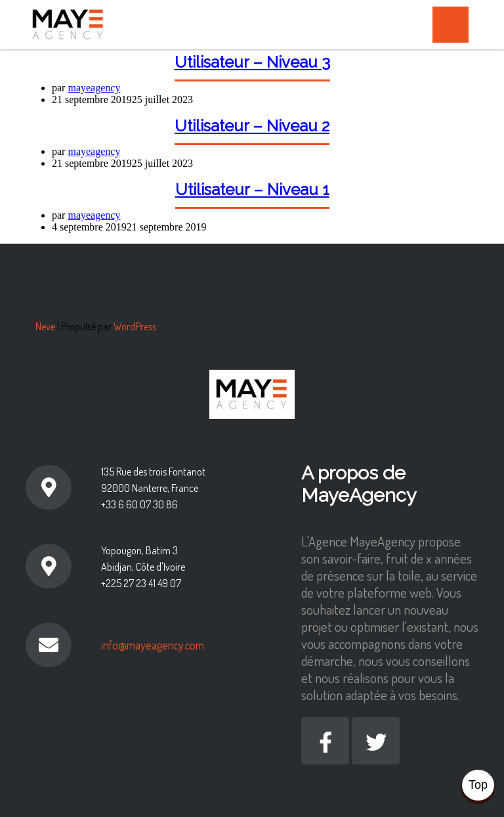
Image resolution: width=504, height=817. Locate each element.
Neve (45, 326)
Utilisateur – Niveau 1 (252, 189)
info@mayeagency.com (153, 645)
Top (478, 785)
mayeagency (94, 88)
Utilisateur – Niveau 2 (252, 126)
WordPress (135, 326)
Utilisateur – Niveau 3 (252, 62)
